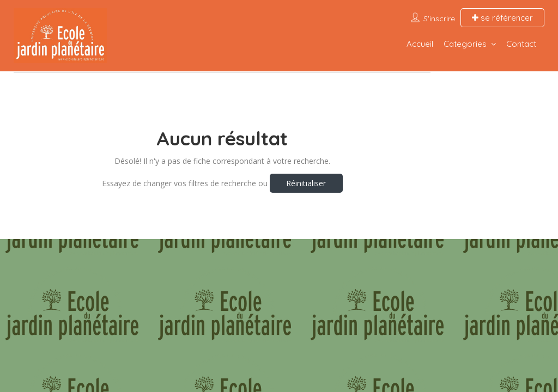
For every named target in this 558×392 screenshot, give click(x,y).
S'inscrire (439, 19)
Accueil (420, 44)
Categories (465, 44)
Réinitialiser (306, 183)
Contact (521, 44)
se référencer (502, 18)
